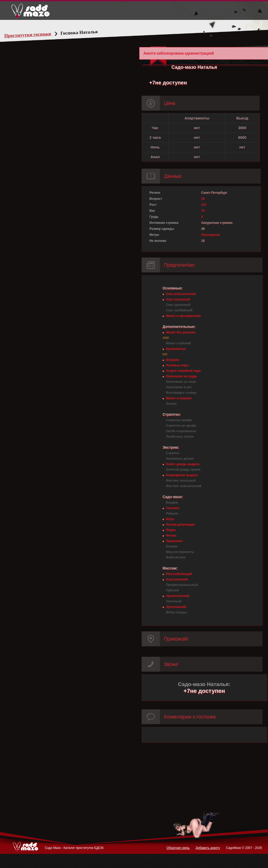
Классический (177, 579)
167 (204, 205)
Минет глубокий (178, 343)
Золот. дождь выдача (183, 464)
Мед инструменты (180, 552)
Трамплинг (174, 541)
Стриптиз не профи (181, 426)
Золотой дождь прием (183, 470)
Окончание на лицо (181, 382)
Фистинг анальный (181, 481)
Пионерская (211, 235)
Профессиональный (182, 585)
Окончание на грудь (182, 376)
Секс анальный (178, 299)
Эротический (176, 607)
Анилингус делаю (180, 459)
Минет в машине (179, 398)
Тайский (172, 590)
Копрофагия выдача (182, 475)
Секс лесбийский (179, 310)
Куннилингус (176, 349)
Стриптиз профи (179, 420)
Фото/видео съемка (181, 393)
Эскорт (171, 404)
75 (203, 211)
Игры (170, 519)
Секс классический (181, 294)
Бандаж (172, 502)
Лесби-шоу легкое (180, 437)
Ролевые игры (177, 365)
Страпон (172, 453)
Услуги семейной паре (183, 371)
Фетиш (171, 535)
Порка (171, 530)
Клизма (172, 546)
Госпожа (172, 508)
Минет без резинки (181, 332)
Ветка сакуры (177, 612)
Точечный (174, 601)
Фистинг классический (184, 486)
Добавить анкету (208, 848)
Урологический (178, 596)
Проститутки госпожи (38, 35)
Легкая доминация (180, 524)
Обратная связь (178, 848)
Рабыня (172, 513)
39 (203, 199)
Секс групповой (178, 305)
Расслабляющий (179, 574)
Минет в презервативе (183, 316)
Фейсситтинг (176, 557)
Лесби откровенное (181, 431)
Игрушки (173, 360)
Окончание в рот (179, 387)
